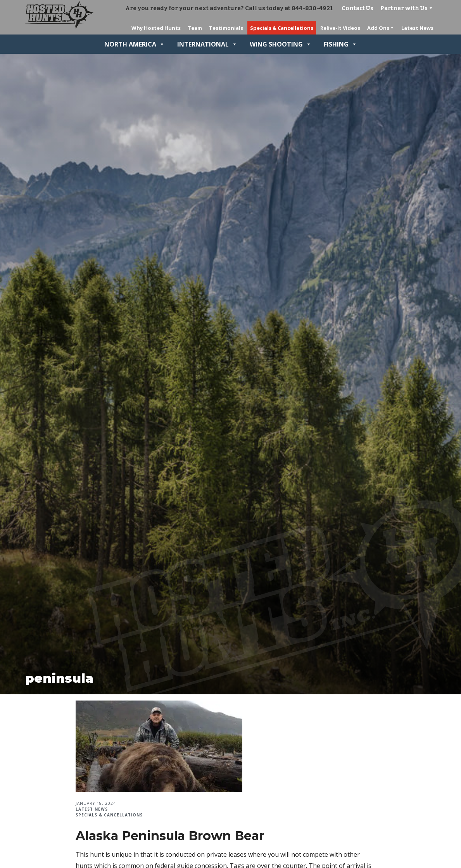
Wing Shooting (281, 44)
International (207, 44)
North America (135, 44)
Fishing (340, 44)
